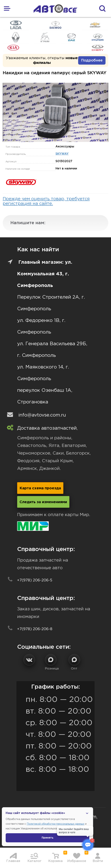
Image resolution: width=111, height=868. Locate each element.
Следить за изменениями (43, 502)
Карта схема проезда (40, 488)
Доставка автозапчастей (47, 428)
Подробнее (92, 60)
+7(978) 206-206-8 (35, 629)
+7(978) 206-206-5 (35, 580)
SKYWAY (62, 154)
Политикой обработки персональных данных (55, 824)
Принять (48, 838)
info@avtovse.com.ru (42, 415)
